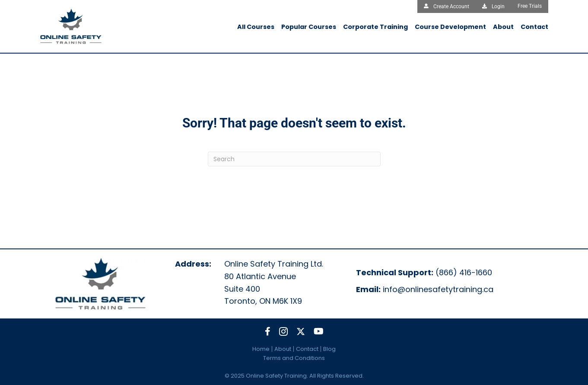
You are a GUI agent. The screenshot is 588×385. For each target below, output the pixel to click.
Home (261, 349)
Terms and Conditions (294, 358)
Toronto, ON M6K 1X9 (263, 301)
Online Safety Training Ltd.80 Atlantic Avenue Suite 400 (274, 276)
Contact (307, 349)
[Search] (294, 159)
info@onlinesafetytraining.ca (438, 289)
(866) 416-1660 (464, 272)
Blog (329, 349)
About (283, 349)
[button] (268, 331)
